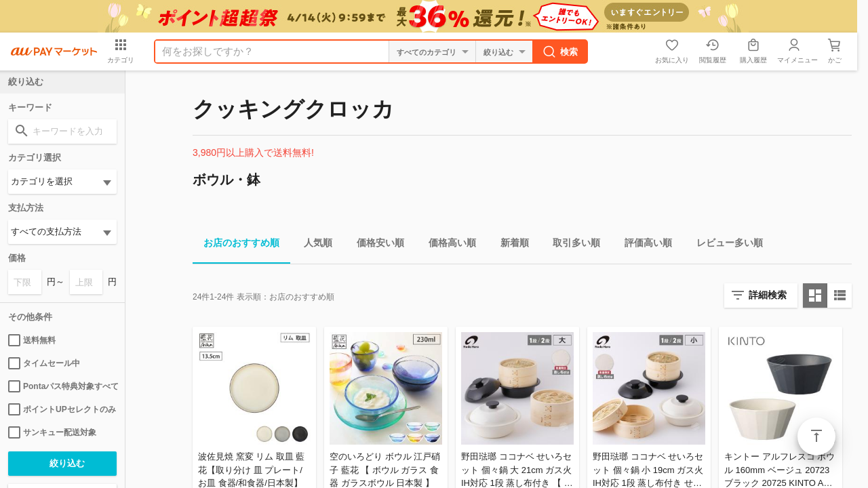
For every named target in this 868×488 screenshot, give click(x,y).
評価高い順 (643, 245)
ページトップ (816, 436)
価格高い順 (447, 245)
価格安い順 (375, 245)
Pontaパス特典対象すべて (62, 386)
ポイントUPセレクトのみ (62, 409)
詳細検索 (768, 295)
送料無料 (32, 340)
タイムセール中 (44, 363)
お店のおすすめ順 (236, 245)
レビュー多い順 (724, 245)
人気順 (313, 245)
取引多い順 (571, 245)
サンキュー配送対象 (52, 432)
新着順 (509, 245)
